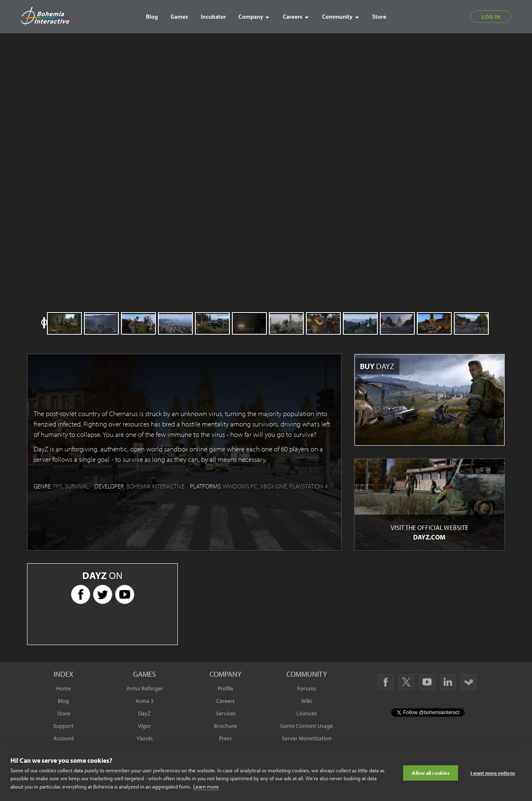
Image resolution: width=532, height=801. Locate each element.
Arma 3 (144, 701)
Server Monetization (307, 738)
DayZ (144, 713)
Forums (307, 688)
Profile (225, 688)
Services (226, 713)
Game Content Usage (307, 726)
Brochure (225, 726)
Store (64, 713)
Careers (225, 701)
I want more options (493, 773)
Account (64, 738)
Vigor (145, 726)
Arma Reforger (145, 688)
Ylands (145, 738)
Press (225, 738)
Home (64, 688)
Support (63, 726)
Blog (63, 701)
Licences (307, 713)
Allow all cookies (430, 773)
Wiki (307, 701)
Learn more (206, 786)
